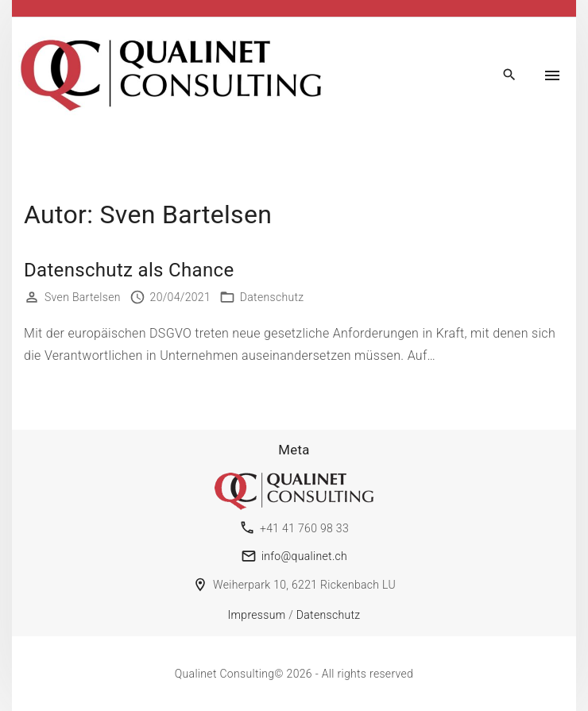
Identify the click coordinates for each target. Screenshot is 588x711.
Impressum (257, 615)
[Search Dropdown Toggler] (510, 75)
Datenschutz (272, 297)
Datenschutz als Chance (129, 270)
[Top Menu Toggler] (552, 75)
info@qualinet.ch (304, 556)
